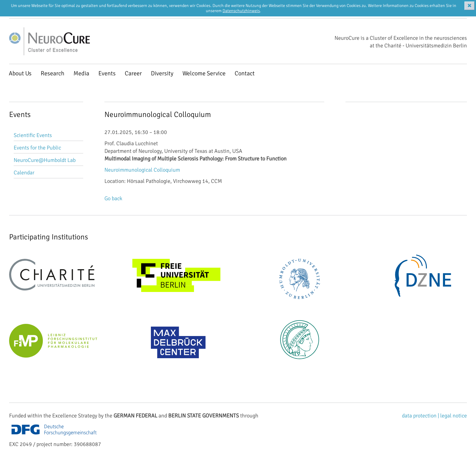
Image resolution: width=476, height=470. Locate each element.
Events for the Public (37, 148)
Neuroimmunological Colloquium (142, 170)
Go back (113, 198)
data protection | (421, 416)
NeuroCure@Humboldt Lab (45, 160)
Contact (245, 73)
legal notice (454, 416)
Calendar (24, 173)
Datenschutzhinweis (241, 11)
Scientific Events (33, 135)
